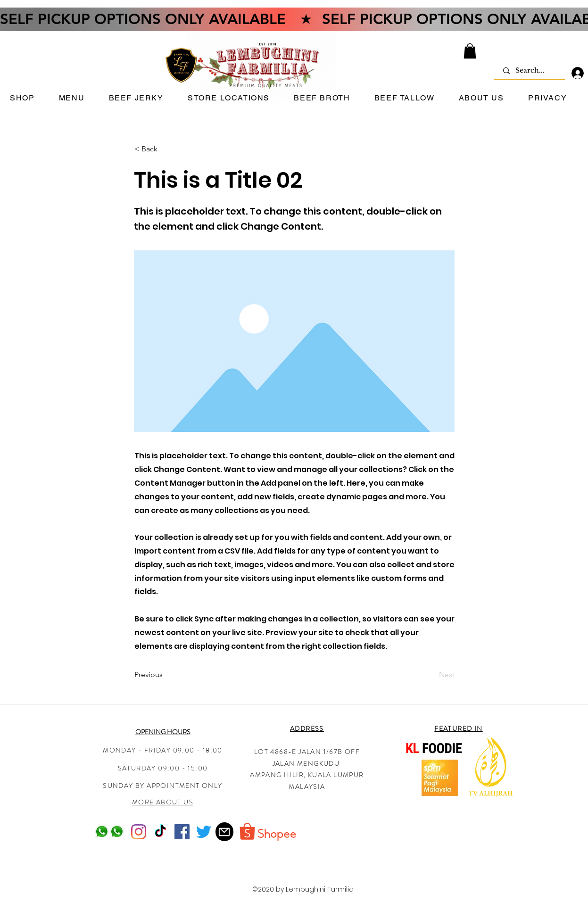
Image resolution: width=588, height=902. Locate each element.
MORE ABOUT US (163, 802)
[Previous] (166, 675)
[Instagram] (139, 832)
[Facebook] (182, 832)
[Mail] (224, 832)
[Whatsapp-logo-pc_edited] (102, 832)
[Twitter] (204, 832)
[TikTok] (160, 832)
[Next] (431, 675)
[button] (470, 51)
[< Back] (166, 149)
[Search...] (530, 71)
